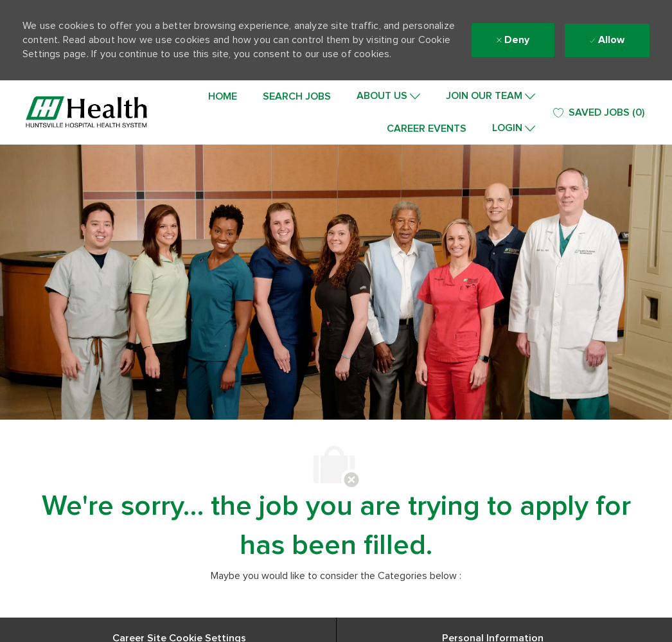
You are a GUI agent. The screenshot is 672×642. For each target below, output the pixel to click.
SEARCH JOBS (297, 96)
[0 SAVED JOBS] (599, 113)
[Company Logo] (87, 112)
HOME (223, 96)
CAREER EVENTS (427, 129)
